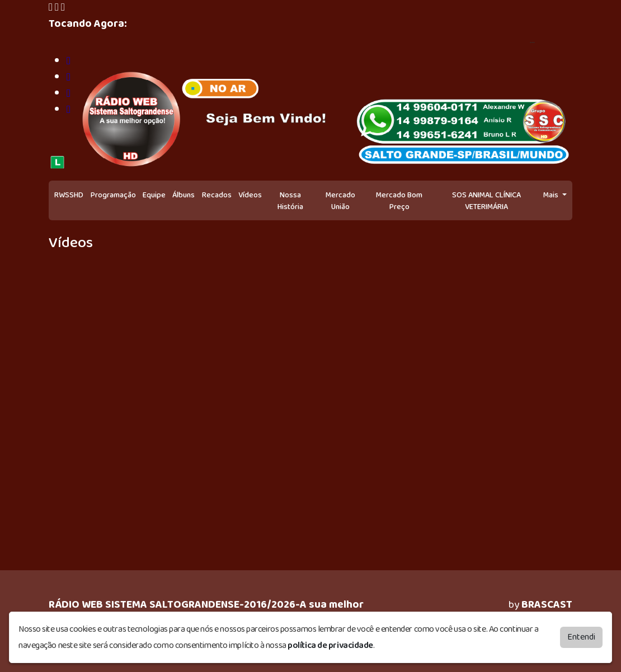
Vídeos (250, 195)
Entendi (581, 637)
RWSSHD (69, 195)
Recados (217, 195)
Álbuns (184, 195)
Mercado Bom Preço (399, 201)
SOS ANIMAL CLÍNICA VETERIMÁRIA (486, 201)
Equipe (154, 195)
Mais (552, 195)
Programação (113, 195)
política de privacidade (330, 645)
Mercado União (340, 201)
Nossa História (290, 201)
